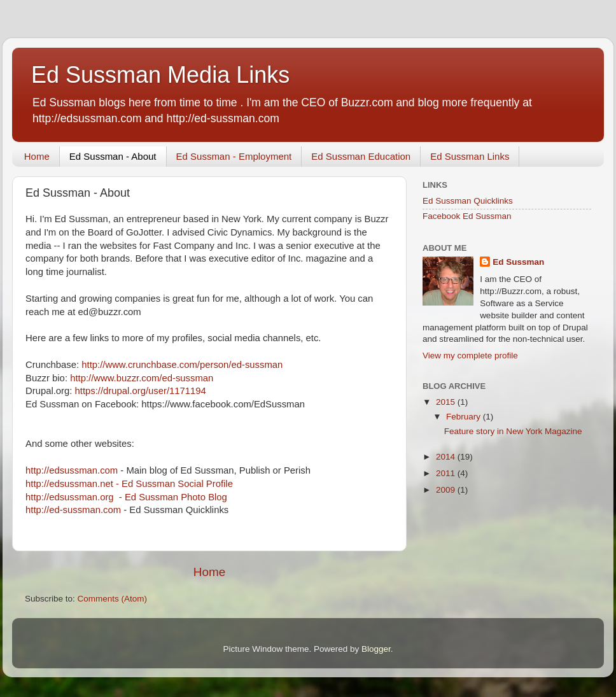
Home (37, 156)
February (465, 417)
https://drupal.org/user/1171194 (141, 391)
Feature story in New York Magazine (513, 431)
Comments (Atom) (113, 599)
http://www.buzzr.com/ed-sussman (142, 378)
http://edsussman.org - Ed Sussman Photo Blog (126, 497)
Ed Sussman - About (113, 156)
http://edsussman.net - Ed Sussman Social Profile (129, 484)
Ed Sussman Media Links (160, 75)
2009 (447, 490)
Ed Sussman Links (470, 156)
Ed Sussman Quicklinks (468, 201)
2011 (447, 473)
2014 (447, 457)
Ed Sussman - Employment (234, 156)
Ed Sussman (518, 262)
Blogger (376, 649)
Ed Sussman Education (361, 156)
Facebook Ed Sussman (467, 216)
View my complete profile (470, 356)
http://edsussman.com (73, 470)
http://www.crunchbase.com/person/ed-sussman (182, 365)
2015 (447, 402)
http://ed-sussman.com (73, 510)
